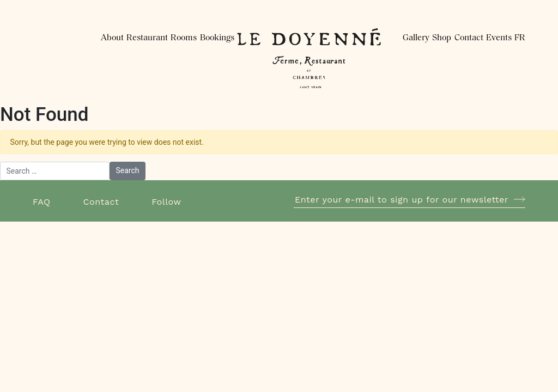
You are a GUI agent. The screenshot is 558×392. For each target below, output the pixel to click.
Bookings (217, 38)
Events (499, 38)
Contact (469, 38)
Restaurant (147, 38)
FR (520, 38)
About (112, 38)
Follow (166, 202)
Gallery (416, 38)
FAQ (42, 202)
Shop (442, 38)
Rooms (184, 38)
